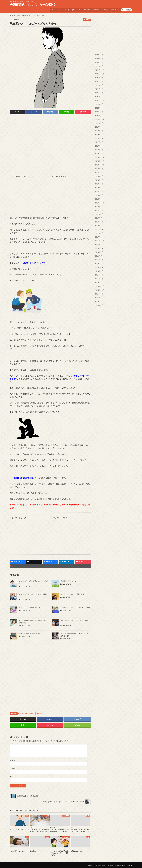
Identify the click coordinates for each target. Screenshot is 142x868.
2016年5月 (99, 251)
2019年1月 (99, 147)
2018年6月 (99, 172)
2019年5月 (99, 132)
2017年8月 (99, 204)
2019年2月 (99, 143)
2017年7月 (99, 208)
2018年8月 (99, 165)
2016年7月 (99, 243)
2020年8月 (99, 104)
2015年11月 (99, 272)
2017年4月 (99, 218)
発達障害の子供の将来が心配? (29, 633)
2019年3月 (99, 140)
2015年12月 (99, 268)
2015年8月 (99, 283)
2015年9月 (99, 279)
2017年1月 (99, 226)
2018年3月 (99, 183)
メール (13, 768)
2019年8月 (99, 122)
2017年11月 (99, 197)
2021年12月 (99, 68)
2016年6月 (99, 247)
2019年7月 (99, 125)
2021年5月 (99, 86)
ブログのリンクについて (90, 9)
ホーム (51, 9)
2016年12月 (99, 229)
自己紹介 (104, 9)
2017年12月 (99, 193)
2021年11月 (99, 72)
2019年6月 (99, 129)
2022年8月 (99, 57)
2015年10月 (99, 276)
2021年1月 (99, 93)
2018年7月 (99, 168)
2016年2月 (99, 261)
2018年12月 (99, 150)
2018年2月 (99, 186)
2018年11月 (99, 154)
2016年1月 (99, 265)
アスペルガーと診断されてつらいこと (32, 606)
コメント (14, 743)
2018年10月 (99, 157)
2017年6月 (99, 211)
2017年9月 (99, 200)
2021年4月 (99, 90)
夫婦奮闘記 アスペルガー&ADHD (33, 5)
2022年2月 (99, 61)
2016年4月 (99, 254)
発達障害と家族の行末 (68, 580)
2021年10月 (99, 75)
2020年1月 (99, 111)
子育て (14, 713)
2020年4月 (99, 107)
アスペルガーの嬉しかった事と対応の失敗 (75, 606)
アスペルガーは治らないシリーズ (68, 9)
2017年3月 (99, 222)
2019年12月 (99, 114)
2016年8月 (99, 240)
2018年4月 (99, 179)
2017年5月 (99, 215)
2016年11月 (99, 233)
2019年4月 (99, 136)
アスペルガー (24, 713)
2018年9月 (99, 161)
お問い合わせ (115, 9)
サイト (12, 776)
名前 (12, 760)
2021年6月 (99, 82)
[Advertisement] (50, 132)
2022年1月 (99, 64)
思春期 (40, 713)
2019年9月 (99, 118)
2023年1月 (99, 54)
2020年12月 (99, 97)
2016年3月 (99, 258)
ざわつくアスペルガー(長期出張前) (72, 593)
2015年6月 (99, 290)
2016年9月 (99, 236)
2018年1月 (99, 190)
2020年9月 (99, 100)
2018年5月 (99, 175)
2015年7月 (99, 286)
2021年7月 (99, 79)
